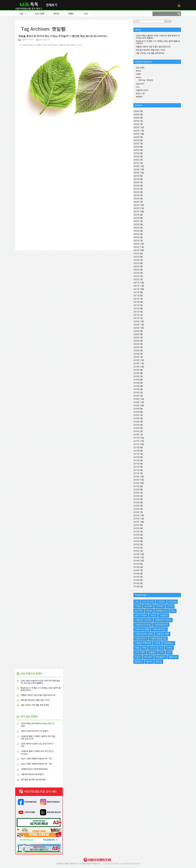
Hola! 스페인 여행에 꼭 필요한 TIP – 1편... (37, 759)
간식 (144, 602)
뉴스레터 (148, 606)
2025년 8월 (138, 140)
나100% (161, 602)
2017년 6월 (138, 457)
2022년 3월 (138, 273)
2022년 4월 (138, 270)
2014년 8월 (138, 567)
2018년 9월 (138, 409)
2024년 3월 (138, 195)
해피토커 (139, 97)
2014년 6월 (138, 574)
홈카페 (149, 662)
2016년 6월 (138, 496)
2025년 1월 (138, 163)
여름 (137, 648)
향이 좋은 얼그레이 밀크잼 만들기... (35, 780)
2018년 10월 (139, 406)
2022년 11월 (139, 247)
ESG (138, 87)
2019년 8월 (138, 373)
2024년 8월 (138, 179)
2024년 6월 (138, 186)
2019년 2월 (138, 393)
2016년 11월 (139, 480)
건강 (152, 602)
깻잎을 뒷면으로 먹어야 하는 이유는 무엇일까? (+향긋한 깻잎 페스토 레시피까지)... (63, 36)
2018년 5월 (138, 422)
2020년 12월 (139, 321)
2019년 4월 (138, 386)
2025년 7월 (138, 144)
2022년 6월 (138, 263)
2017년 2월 (138, 470)
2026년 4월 (138, 115)
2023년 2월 (138, 237)
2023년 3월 (138, 234)
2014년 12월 (139, 554)
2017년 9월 (138, 448)
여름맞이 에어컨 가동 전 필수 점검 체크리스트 (153, 47)
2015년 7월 (138, 532)
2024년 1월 (138, 202)
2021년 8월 (138, 296)
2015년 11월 (139, 519)
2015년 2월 (138, 548)
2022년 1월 (138, 279)
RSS (179, 6)
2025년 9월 (138, 137)
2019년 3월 (138, 389)
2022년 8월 (138, 257)
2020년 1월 (138, 357)
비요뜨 (153, 616)
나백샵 (138, 606)
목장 (173, 611)
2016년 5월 (138, 499)
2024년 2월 (138, 199)
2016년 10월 (139, 483)
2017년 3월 (138, 467)
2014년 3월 (138, 583)
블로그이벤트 (141, 616)
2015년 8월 (138, 528)
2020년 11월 (139, 325)
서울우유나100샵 (143, 625)
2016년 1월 (138, 512)
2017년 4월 (138, 464)
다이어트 (160, 606)
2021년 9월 (138, 292)
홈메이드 (139, 662)
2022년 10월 (139, 250)
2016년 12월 (139, 477)
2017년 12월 (139, 438)
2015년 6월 (138, 535)
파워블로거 (161, 657)
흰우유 (159, 662)
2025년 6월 (138, 147)
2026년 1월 (138, 124)
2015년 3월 (138, 545)
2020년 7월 (138, 338)
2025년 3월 (138, 157)
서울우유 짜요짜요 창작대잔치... (33, 774)
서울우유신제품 (142, 629)
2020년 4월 (138, 347)
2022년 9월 (138, 254)
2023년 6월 (138, 224)
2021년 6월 (138, 302)
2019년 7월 (138, 376)
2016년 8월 (138, 490)
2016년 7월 (138, 493)
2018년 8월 (138, 412)
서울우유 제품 (163, 634)
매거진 (138, 71)
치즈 (162, 652)
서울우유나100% (163, 620)
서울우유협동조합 (158, 639)
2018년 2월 (138, 431)
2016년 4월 (138, 503)
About (139, 77)
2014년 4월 (138, 580)
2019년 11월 (139, 363)
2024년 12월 (139, 166)
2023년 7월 (138, 221)
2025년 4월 (138, 153)
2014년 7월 (138, 570)
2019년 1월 (138, 396)
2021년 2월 (138, 315)
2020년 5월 (138, 344)
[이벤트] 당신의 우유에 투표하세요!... (35, 769)
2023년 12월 (139, 205)
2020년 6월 (138, 341)
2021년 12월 (139, 283)
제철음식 (152, 652)
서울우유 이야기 (27, 40)
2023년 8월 (138, 218)
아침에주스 (169, 643)
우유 (161, 648)
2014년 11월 (139, 557)
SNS (137, 602)
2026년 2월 (138, 121)
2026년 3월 (138, 118)
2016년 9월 (138, 486)
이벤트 (138, 74)
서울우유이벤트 (159, 629)
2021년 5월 (138, 305)
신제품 (157, 643)
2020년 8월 (138, 334)
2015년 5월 (138, 538)
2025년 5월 (138, 150)
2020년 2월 (138, 354)
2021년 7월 (138, 299)
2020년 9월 (138, 331)
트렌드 (138, 657)
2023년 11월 (139, 208)
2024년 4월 (138, 192)
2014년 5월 (138, 577)
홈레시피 (173, 657)
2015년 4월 (138, 541)
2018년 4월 (138, 425)
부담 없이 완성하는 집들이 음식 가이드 (150, 50)
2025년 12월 (139, 127)
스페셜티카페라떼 (143, 643)
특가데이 (148, 657)
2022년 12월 (139, 244)
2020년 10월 (139, 328)
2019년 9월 (138, 370)
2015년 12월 (139, 515)
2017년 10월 (139, 444)
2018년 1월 (138, 435)
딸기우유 (139, 611)
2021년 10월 (139, 289)
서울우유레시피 (161, 625)
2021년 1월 (138, 318)
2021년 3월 (138, 312)
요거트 (153, 648)
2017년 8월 (138, 451)
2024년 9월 (138, 176)
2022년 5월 (138, 266)
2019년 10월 (139, 367)
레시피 (149, 611)
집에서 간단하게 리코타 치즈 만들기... (35, 731)
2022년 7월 (138, 260)
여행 (144, 648)
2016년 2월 (138, 509)
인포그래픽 (140, 68)
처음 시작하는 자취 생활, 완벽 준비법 (150, 53)
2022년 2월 (138, 276)
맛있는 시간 (140, 94)
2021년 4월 (138, 309)
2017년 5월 (138, 460)
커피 (169, 652)
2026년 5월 (138, 111)
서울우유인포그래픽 (144, 634)
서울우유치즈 (141, 639)
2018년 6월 (138, 418)
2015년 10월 (139, 522)
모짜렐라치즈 (162, 611)
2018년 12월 (139, 399)
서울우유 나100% (143, 620)
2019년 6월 (138, 380)
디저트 (170, 606)
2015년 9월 (138, 525)
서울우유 (164, 616)
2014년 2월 (138, 587)
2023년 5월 (138, 228)
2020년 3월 (138, 351)
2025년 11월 (139, 131)
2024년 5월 (138, 189)
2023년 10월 (139, 212)
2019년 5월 (138, 383)
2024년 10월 (139, 173)
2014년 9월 (138, 564)
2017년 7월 (138, 454)
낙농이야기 (140, 84)
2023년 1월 (138, 241)
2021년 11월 (139, 286)
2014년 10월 (139, 561)
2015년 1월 (138, 551)
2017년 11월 (139, 441)
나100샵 (172, 602)
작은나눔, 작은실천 (146, 80)
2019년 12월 (139, 360)
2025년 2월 (138, 160)
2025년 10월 (139, 134)
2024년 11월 (139, 170)
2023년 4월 (138, 231)
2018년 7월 (138, 415)
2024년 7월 (138, 182)
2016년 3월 (138, 506)
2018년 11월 (139, 402)
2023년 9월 (138, 215)
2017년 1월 (138, 473)
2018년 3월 (138, 428)
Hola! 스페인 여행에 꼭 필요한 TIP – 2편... (37, 764)
